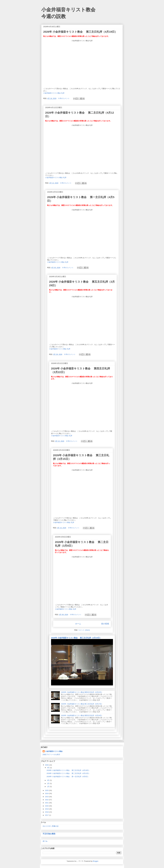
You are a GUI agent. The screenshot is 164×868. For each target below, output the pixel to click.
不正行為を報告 (49, 834)
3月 (48, 780)
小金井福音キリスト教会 (54, 751)
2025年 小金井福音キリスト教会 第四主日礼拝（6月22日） (82, 692)
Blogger (96, 861)
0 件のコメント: (64, 98)
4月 (48, 768)
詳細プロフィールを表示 (51, 754)
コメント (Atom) (84, 630)
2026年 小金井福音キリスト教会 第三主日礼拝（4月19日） (80, 32)
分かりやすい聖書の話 (51, 826)
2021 (47, 803)
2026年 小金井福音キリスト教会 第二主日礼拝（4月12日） (68, 773)
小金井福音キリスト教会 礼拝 (54, 93)
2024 (47, 793)
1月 (48, 787)
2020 (47, 806)
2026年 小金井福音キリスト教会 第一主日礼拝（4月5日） (68, 777)
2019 (47, 809)
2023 (47, 797)
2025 (47, 790)
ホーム (78, 624)
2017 (47, 815)
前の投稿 (105, 624)
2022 (47, 800)
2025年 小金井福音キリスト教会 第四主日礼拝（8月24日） (82, 715)
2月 (48, 783)
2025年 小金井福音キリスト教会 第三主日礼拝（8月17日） (82, 704)
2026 (47, 765)
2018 (47, 812)
